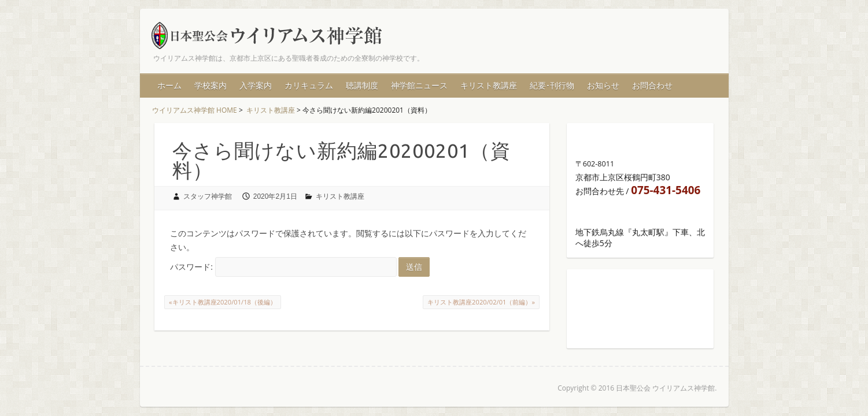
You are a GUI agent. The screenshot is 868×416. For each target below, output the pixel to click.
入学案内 (256, 85)
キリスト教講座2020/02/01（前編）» (481, 302)
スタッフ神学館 (208, 196)
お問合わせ (652, 85)
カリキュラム (309, 85)
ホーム (169, 85)
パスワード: (283, 267)
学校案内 (210, 85)
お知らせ (603, 85)
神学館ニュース (419, 85)
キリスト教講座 (489, 85)
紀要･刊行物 (552, 85)
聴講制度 (362, 85)
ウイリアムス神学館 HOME (195, 110)
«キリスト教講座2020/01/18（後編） (223, 302)
